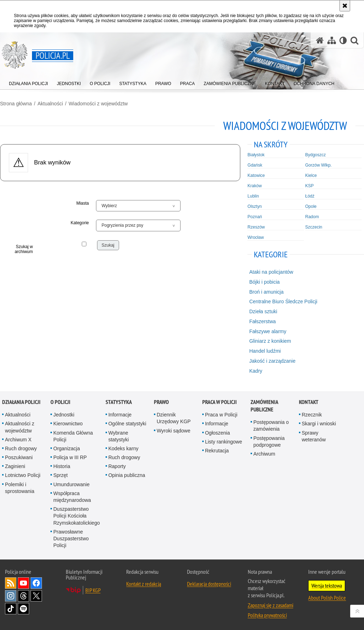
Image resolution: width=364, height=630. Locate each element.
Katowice (256, 175)
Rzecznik (312, 415)
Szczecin (314, 227)
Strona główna (16, 104)
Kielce (311, 175)
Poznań (255, 217)
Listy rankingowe (224, 442)
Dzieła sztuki (263, 311)
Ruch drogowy (21, 448)
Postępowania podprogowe (269, 442)
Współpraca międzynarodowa (72, 497)
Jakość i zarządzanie (272, 361)
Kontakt (309, 402)
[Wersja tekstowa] (343, 40)
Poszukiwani (19, 457)
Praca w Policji (220, 402)
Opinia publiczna (127, 475)
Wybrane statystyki (119, 436)
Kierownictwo (68, 424)
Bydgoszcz (316, 155)
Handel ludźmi (265, 351)
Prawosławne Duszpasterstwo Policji (71, 539)
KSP (310, 186)
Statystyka (119, 402)
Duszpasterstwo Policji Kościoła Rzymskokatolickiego (77, 516)
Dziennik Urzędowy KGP (174, 418)
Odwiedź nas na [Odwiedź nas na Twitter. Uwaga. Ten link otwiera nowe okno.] (36, 596)
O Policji (60, 402)
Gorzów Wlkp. (319, 165)
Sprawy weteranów (314, 436)
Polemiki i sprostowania (20, 488)
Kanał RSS (11, 583)
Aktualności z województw (20, 427)
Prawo (161, 402)
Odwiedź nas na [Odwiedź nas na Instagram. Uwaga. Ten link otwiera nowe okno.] (11, 596)
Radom (312, 217)
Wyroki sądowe (174, 431)
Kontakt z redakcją (144, 584)
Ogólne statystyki (127, 424)
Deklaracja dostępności (209, 584)
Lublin (253, 196)
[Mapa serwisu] (332, 40)
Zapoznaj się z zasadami (271, 605)
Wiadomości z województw (98, 104)
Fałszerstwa (263, 321)
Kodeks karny (124, 448)
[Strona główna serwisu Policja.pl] (320, 40)
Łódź (310, 196)
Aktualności (50, 104)
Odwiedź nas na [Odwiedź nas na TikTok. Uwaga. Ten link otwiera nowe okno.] (11, 609)
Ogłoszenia (218, 433)
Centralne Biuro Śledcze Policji (283, 301)
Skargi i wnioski (319, 424)
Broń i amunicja (266, 292)
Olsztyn (255, 206)
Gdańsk (255, 165)
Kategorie (80, 223)
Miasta (83, 203)
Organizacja (67, 448)
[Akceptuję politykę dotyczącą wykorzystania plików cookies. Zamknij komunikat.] (345, 6)
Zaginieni (15, 466)
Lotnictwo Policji (23, 475)
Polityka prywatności (267, 615)
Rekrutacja (217, 451)
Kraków (255, 186)
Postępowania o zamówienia (271, 426)
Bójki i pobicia (264, 282)
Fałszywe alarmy (268, 331)
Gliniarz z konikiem (270, 341)
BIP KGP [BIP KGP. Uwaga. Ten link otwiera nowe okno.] (93, 590)
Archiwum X (18, 440)
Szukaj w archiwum (24, 249)
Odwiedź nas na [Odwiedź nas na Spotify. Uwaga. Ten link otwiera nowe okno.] (23, 609)
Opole (311, 206)
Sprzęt (60, 475)
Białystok (256, 155)
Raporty (117, 466)
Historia (62, 466)
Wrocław (256, 237)
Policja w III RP (70, 457)
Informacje (120, 415)
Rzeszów (256, 227)
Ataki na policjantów (271, 272)
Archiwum (264, 454)
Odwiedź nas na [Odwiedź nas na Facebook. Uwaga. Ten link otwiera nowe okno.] (36, 583)
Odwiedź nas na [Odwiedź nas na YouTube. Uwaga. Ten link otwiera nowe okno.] (23, 583)
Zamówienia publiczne (264, 406)
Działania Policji (21, 402)
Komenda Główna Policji (73, 436)
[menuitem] (28, 82)
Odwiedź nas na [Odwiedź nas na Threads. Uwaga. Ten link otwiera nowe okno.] (23, 596)
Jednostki (64, 415)
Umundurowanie (71, 484)
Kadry (256, 371)
